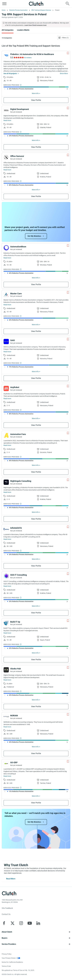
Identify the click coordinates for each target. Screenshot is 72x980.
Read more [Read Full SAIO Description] (7, 352)
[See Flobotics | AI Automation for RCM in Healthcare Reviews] (19, 57)
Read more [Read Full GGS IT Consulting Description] (7, 586)
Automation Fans (18, 434)
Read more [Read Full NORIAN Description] (7, 727)
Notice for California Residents (12, 962)
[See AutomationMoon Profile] (6, 248)
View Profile (36, 100)
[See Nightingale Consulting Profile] (6, 482)
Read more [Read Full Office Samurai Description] (7, 170)
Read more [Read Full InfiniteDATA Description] (7, 539)
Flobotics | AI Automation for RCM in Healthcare (32, 54)
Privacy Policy (7, 954)
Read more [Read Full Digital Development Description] (7, 120)
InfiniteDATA (16, 528)
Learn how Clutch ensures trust (35, 25)
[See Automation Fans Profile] (6, 435)
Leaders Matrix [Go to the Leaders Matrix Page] (23, 30)
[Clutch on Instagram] (21, 923)
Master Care (16, 294)
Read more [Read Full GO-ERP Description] (7, 776)
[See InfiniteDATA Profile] (6, 529)
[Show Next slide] (67, 89)
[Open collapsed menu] (4, 4)
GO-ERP (14, 762)
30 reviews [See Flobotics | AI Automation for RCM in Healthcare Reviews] (28, 58)
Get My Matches (34, 236)
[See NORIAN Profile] (6, 717)
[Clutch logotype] (9, 893)
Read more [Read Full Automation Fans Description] (7, 445)
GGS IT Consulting (19, 575)
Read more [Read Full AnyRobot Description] (7, 399)
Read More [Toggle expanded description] (11, 879)
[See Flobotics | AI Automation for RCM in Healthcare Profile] (6, 55)
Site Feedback (7, 908)
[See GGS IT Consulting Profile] (6, 576)
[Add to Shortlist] (68, 53)
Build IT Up (15, 622)
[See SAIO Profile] (6, 342)
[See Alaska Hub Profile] (6, 670)
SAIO (13, 340)
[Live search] (68, 4)
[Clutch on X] (13, 923)
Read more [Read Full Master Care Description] (7, 305)
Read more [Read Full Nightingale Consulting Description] (7, 492)
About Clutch (7, 932)
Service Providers (9, 944)
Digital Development (20, 109)
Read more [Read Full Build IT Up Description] (7, 633)
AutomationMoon (18, 247)
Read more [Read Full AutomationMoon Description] (7, 258)
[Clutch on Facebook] (4, 923)
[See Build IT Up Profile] (6, 623)
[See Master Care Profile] (6, 295)
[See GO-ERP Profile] (6, 764)
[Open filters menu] (64, 38)
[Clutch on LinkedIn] (38, 923)
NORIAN (14, 716)
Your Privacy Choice (9, 958)
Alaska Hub (16, 669)
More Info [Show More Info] (35, 93)
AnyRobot (15, 387)
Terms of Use (6, 966)
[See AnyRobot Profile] (6, 388)
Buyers (5, 938)
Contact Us (6, 914)
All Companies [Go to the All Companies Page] (8, 30)
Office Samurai (17, 156)
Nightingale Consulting (21, 481)
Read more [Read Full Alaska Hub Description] (7, 680)
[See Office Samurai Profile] (6, 157)
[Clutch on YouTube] (30, 923)
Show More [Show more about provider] (64, 74)
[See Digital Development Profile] (6, 110)
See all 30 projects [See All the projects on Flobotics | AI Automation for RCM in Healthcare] (10, 74)
